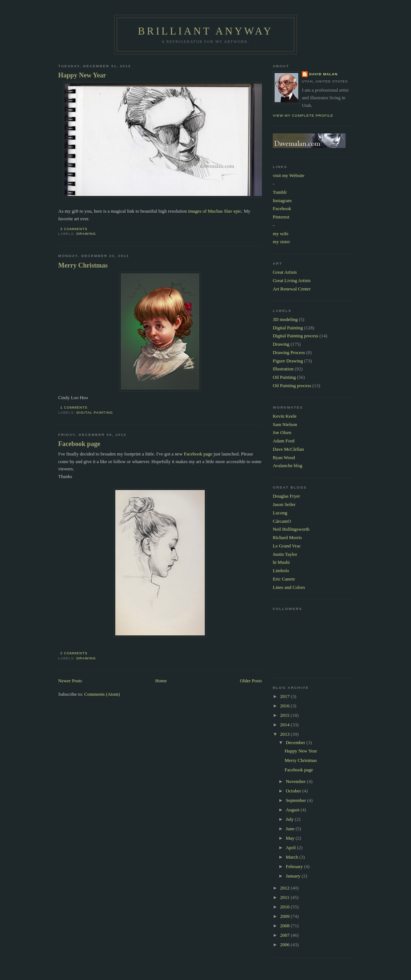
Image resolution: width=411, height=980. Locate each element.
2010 (285, 907)
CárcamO (282, 521)
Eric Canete (284, 579)
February (295, 866)
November (296, 781)
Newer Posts (70, 681)
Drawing (86, 234)
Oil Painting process (292, 385)
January (294, 876)
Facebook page (79, 444)
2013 (285, 734)
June (291, 829)
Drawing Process (289, 352)
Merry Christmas (83, 265)
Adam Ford (284, 441)
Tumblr (280, 192)
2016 (285, 706)
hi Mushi (281, 562)
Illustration (283, 369)
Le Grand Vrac (287, 546)
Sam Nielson (285, 424)
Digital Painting (95, 412)
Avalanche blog (288, 465)
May (291, 838)
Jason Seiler (284, 504)
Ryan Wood (284, 457)
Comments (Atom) (102, 694)
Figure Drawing (288, 361)
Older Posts (251, 681)
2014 (285, 725)
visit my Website (289, 175)
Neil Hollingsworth (291, 529)
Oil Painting (284, 377)
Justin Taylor (285, 554)
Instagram (282, 200)
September (297, 800)
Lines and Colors (289, 587)
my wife (281, 234)
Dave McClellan (288, 449)
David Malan (323, 74)
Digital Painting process (296, 336)
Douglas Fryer (286, 496)
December (296, 742)
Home (161, 681)
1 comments (74, 407)
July (290, 819)
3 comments (74, 229)
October (294, 791)
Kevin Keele (285, 416)
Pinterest (281, 217)
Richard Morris (287, 537)
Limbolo (281, 571)
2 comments (74, 653)
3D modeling (285, 319)
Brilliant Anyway (205, 31)
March (293, 857)
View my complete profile (303, 115)
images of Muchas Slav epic (215, 211)
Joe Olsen (282, 432)
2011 (285, 897)
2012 (285, 888)
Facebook (282, 208)
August (293, 810)
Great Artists (285, 272)
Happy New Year (82, 75)
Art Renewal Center (292, 289)
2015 (285, 715)
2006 (285, 945)
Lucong (280, 513)
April (292, 848)
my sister (281, 242)
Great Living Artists (292, 280)
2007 (285, 935)
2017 (285, 696)
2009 (285, 916)
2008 (285, 926)
